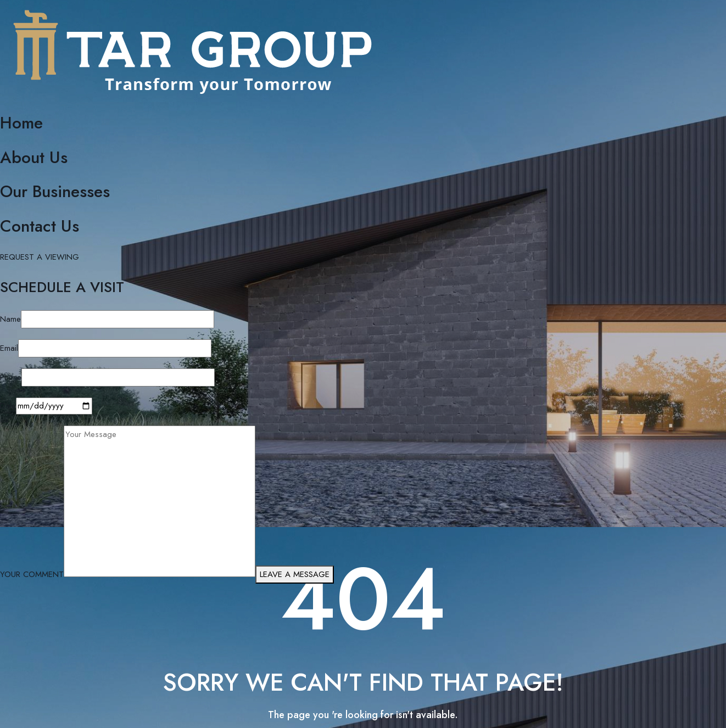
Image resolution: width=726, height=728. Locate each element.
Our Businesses (55, 191)
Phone (11, 377)
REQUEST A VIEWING (40, 257)
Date (8, 406)
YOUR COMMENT (32, 574)
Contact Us (40, 226)
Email (9, 348)
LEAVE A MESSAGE (295, 574)
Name (10, 319)
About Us (34, 157)
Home (21, 123)
